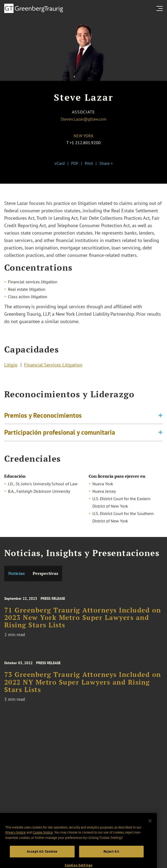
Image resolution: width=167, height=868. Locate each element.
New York (84, 136)
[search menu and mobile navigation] (161, 8)
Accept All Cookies (42, 858)
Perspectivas (45, 573)
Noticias (16, 573)
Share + (106, 163)
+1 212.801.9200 (85, 143)
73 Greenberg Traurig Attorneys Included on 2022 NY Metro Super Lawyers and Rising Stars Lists (83, 688)
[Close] (150, 828)
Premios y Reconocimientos (43, 418)
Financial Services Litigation (53, 366)
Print (89, 163)
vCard (60, 163)
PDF (75, 163)
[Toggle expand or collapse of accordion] (160, 419)
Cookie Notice (43, 839)
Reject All (112, 858)
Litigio (11, 366)
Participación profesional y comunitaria (60, 435)
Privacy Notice (16, 839)
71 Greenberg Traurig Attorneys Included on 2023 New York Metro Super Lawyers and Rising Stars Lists (83, 624)
